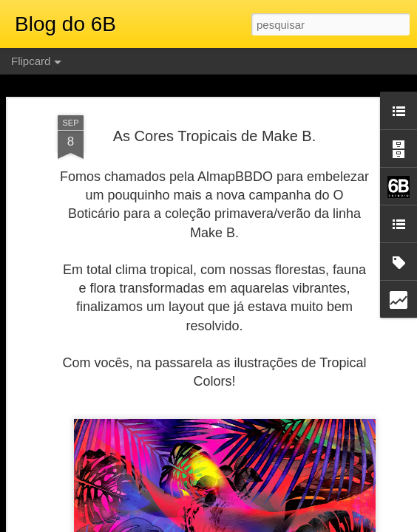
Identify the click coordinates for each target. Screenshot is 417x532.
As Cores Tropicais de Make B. (215, 136)
